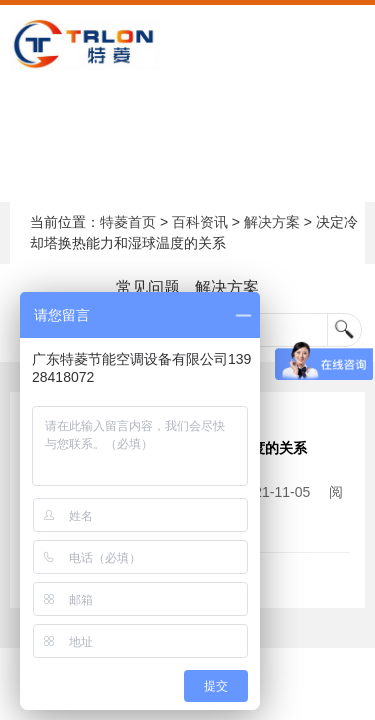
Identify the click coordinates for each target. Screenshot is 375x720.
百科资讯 (200, 222)
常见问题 (148, 287)
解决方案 (272, 222)
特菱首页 (128, 222)
